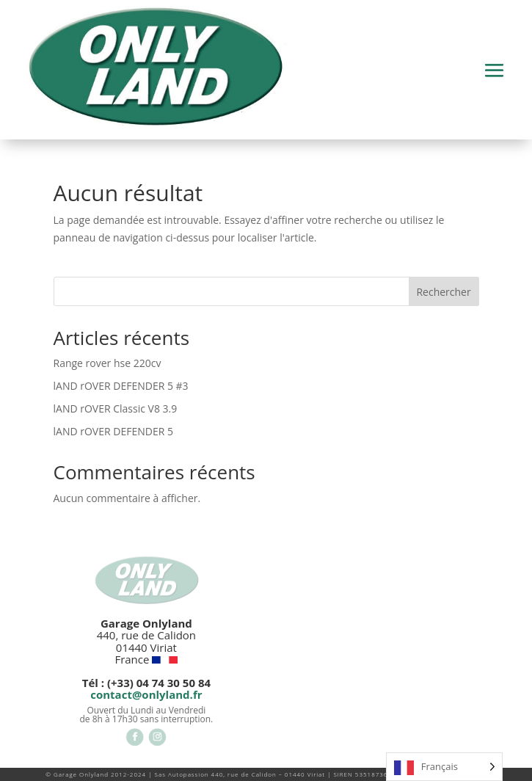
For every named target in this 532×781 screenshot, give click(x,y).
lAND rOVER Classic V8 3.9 (116, 408)
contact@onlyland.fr (146, 694)
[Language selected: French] (444, 767)
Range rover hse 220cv (108, 363)
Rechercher (443, 292)
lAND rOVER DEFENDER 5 (113, 431)
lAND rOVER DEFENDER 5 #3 (121, 386)
